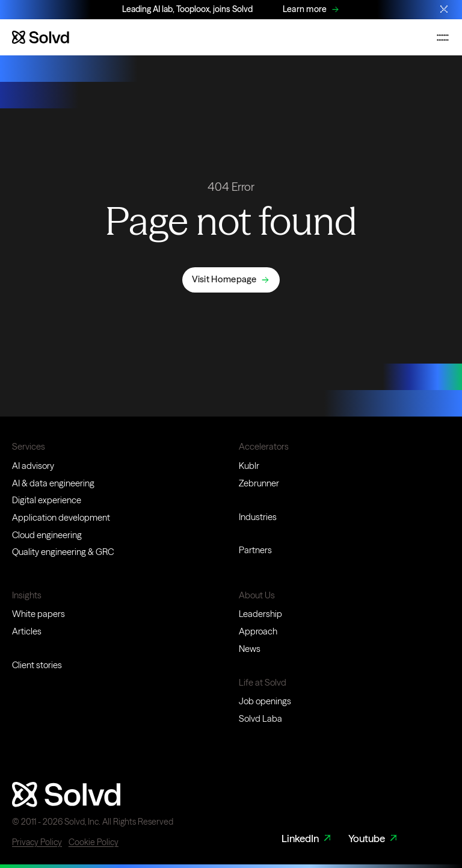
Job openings (265, 701)
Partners (255, 550)
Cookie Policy (94, 842)
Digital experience (47, 500)
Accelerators (264, 447)
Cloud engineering (47, 535)
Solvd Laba (260, 719)
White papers (38, 614)
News (250, 649)
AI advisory (33, 466)
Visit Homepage (224, 279)
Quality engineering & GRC (63, 552)
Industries (258, 517)
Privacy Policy (37, 842)
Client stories (37, 665)
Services (29, 447)
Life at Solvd (263, 683)
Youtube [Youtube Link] (374, 839)
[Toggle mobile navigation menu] (443, 37)
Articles (27, 631)
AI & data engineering (53, 483)
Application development (61, 518)
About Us (257, 595)
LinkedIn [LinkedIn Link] (307, 839)
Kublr (249, 466)
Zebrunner (259, 483)
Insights (27, 595)
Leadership (260, 614)
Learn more (305, 9)
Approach (258, 631)
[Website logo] (41, 37)
